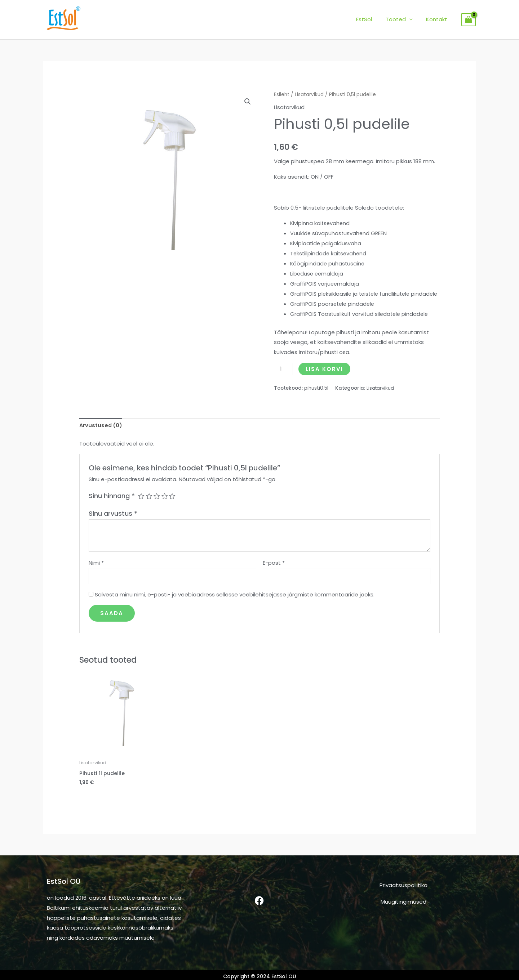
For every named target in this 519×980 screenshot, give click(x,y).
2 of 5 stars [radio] (149, 505)
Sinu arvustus (113, 523)
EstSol (371, 19)
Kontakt (438, 19)
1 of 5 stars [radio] (141, 505)
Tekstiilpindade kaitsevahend (329, 253)
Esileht (282, 95)
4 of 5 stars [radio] (165, 505)
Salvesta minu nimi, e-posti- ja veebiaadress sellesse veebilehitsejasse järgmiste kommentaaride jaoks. (235, 605)
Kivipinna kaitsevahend (321, 223)
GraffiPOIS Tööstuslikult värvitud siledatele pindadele (361, 323)
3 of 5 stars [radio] (157, 505)
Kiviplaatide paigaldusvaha (326, 243)
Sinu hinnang (112, 505)
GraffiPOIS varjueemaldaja (325, 283)
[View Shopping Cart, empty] (469, 20)
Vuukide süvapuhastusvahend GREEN (339, 233)
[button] (248, 102)
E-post (274, 572)
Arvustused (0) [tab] (101, 435)
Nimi (96, 572)
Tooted (400, 19)
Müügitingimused (403, 912)
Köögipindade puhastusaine (328, 263)
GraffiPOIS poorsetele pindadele (334, 313)
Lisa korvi (325, 378)
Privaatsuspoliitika (403, 896)
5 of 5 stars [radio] (173, 505)
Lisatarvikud (310, 95)
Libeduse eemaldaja (317, 273)
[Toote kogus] (284, 378)
